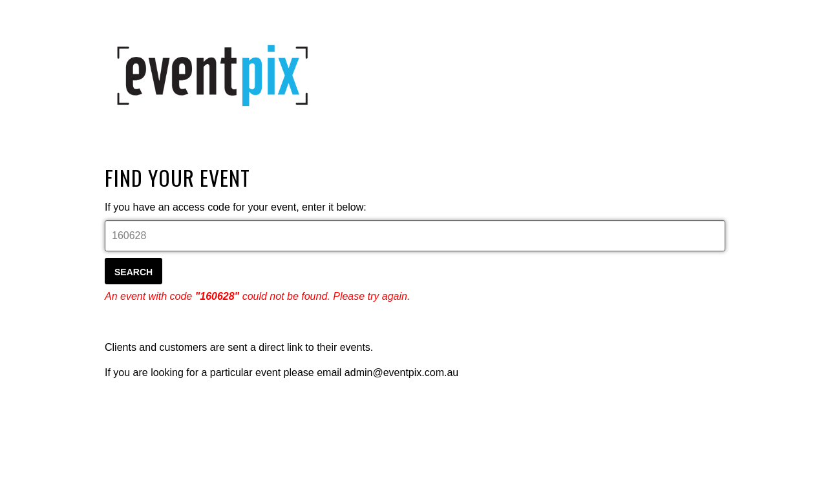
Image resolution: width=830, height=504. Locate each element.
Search (133, 272)
